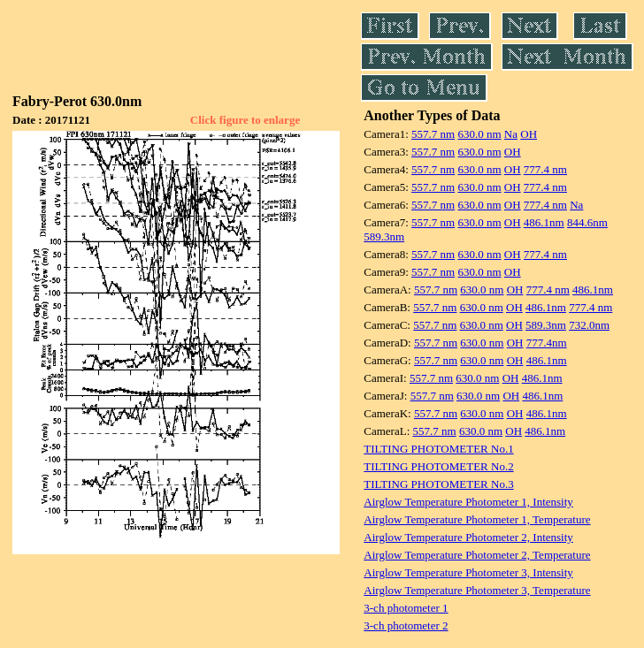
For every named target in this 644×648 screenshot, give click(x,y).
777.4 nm (545, 169)
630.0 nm (479, 134)
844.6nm (587, 222)
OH (529, 134)
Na (511, 134)
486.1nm (544, 222)
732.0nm (589, 325)
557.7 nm (433, 134)
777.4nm (547, 343)
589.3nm (384, 236)
